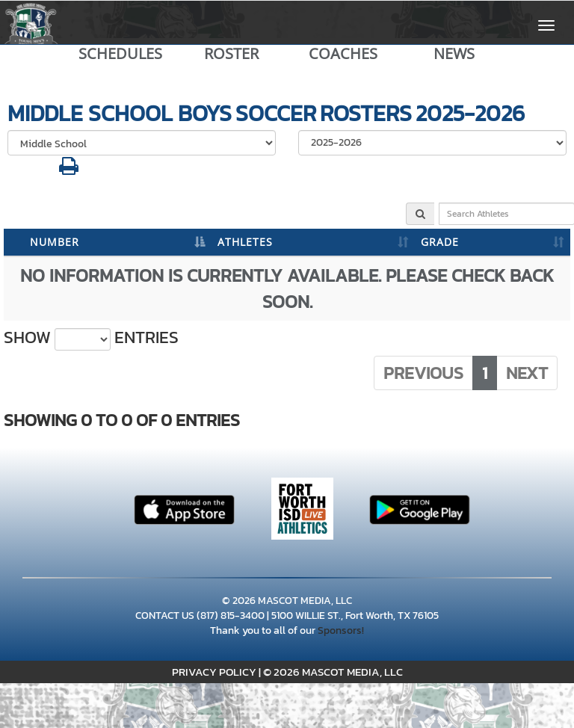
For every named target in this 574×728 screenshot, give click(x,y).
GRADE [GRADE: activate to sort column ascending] (440, 242)
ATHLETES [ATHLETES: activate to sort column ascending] (245, 242)
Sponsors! (341, 630)
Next (527, 373)
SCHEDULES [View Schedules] (120, 54)
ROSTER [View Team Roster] (231, 54)
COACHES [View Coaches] (343, 54)
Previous (423, 373)
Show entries (91, 338)
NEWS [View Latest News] (454, 54)
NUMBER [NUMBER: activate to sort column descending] (55, 242)
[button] (69, 170)
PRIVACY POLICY (214, 672)
